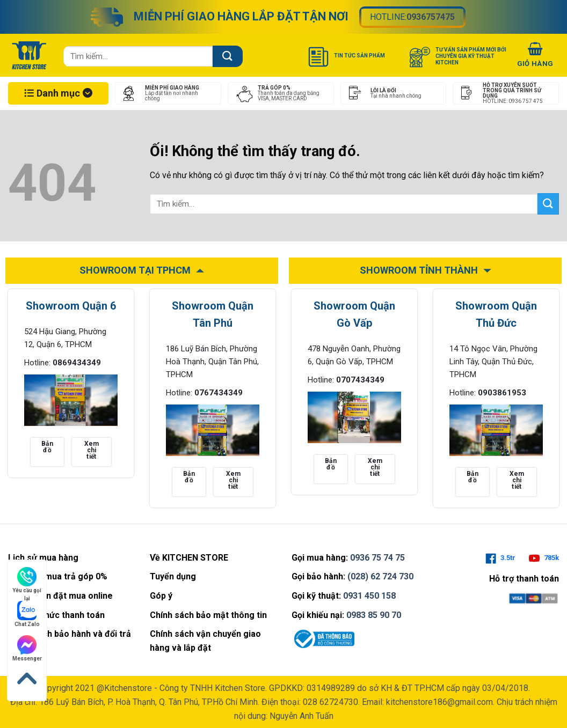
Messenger (27, 648)
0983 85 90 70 (374, 615)
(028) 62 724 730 (380, 576)
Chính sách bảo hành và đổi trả (70, 634)
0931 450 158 (369, 596)
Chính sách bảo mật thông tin (208, 615)
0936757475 (431, 17)
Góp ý (161, 596)
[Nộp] (227, 56)
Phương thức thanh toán (56, 615)
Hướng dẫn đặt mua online (60, 596)
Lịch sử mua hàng (43, 558)
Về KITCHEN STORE (189, 558)
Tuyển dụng (173, 576)
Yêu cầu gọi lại (27, 581)
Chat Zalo (27, 614)
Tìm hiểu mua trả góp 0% (58, 576)
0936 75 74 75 (377, 558)
